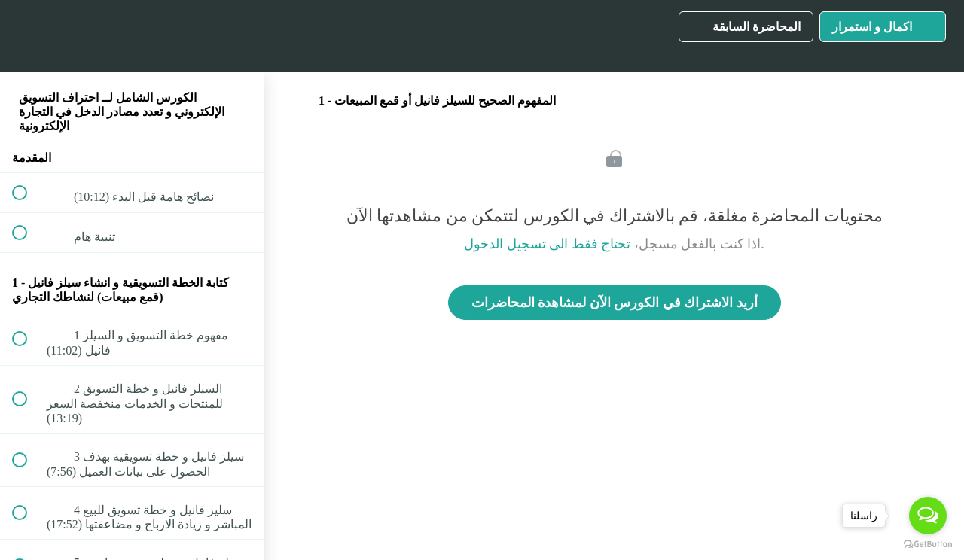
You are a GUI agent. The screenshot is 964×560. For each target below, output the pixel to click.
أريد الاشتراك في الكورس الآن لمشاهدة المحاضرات (615, 303)
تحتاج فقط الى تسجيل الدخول (547, 244)
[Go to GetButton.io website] (928, 545)
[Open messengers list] (928, 516)
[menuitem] (132, 36)
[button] (28, 36)
